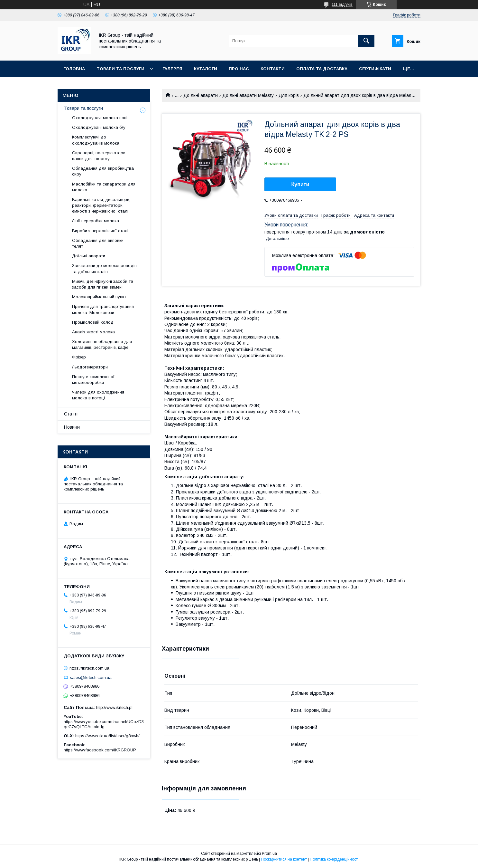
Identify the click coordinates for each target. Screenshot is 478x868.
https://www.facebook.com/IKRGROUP (100, 750)
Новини (72, 427)
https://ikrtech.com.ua (89, 668)
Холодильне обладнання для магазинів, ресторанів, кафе (102, 344)
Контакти (273, 69)
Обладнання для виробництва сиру (103, 171)
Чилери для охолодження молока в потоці (98, 395)
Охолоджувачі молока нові (100, 118)
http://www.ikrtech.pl (114, 707)
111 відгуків (342, 5)
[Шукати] (366, 41)
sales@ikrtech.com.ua (91, 677)
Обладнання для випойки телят (98, 243)
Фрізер (79, 357)
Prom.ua (269, 854)
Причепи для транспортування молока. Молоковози (103, 309)
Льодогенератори (90, 367)
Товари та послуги (120, 69)
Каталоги (206, 69)
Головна (74, 69)
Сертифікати (375, 69)
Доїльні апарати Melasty (248, 95)
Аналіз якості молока (93, 332)
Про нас (239, 69)
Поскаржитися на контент (284, 859)
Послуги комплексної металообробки (93, 380)
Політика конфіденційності (334, 859)
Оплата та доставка (322, 69)
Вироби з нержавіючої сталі (100, 231)
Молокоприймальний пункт (99, 297)
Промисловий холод (93, 322)
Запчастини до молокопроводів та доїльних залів (104, 268)
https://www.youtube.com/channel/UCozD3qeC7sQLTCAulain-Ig (104, 724)
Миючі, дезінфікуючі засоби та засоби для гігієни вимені (103, 284)
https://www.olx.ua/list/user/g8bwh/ (107, 736)
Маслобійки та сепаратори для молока (104, 187)
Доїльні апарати (201, 95)
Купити (300, 184)
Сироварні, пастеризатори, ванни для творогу (99, 156)
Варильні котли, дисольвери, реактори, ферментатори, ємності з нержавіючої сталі (101, 205)
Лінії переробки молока (96, 221)
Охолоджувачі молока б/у (99, 127)
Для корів (289, 95)
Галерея (172, 69)
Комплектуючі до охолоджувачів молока (96, 140)
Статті (71, 414)
